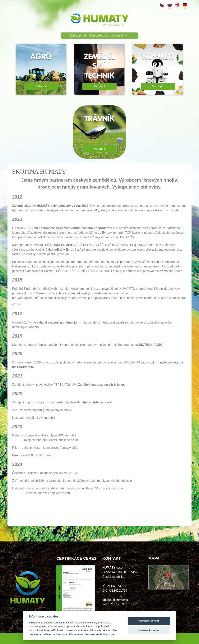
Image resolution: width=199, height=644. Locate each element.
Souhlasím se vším (149, 621)
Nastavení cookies (149, 630)
